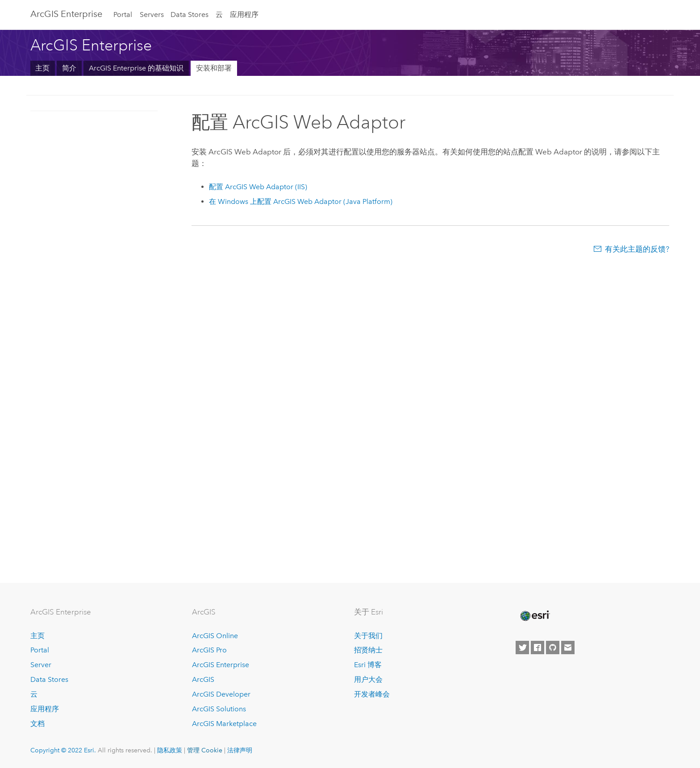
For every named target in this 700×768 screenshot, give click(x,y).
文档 (37, 724)
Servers (152, 15)
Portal (123, 15)
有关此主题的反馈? (637, 249)
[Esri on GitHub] (553, 648)
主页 (42, 68)
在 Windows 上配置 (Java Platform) (301, 201)
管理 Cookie (205, 750)
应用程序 (244, 15)
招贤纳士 (368, 650)
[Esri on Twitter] (522, 648)
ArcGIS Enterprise (66, 14)
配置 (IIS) (258, 187)
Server (41, 665)
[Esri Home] (534, 616)
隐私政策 (170, 750)
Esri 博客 (368, 665)
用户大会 (368, 679)
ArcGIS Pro (209, 650)
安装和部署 (214, 68)
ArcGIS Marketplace (224, 724)
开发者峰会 (372, 694)
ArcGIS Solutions (219, 709)
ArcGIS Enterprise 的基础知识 (136, 68)
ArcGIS (203, 679)
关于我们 (368, 636)
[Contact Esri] (568, 648)
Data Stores (190, 15)
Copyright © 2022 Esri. (63, 750)
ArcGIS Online (215, 636)
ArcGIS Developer (221, 694)
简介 (69, 68)
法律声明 (240, 750)
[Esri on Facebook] (537, 648)
